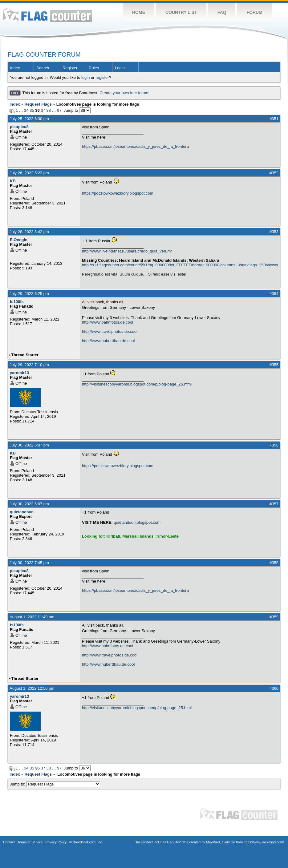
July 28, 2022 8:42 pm (29, 232)
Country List (181, 12)
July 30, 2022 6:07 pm (29, 445)
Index (15, 68)
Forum (254, 12)
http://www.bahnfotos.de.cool (107, 322)
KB (13, 181)
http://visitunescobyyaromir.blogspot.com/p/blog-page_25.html (137, 384)
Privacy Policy (56, 842)
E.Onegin (19, 240)
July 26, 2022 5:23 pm (29, 173)
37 (43, 110)
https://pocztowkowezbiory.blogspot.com (118, 193)
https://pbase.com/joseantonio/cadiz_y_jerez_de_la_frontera (135, 146)
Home (139, 12)
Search (43, 68)
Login (120, 68)
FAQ (222, 12)
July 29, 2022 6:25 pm (29, 294)
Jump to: (55, 784)
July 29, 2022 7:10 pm (29, 365)
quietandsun (22, 512)
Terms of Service (30, 842)
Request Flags (38, 104)
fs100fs (17, 302)
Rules (94, 68)
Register (70, 68)
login (85, 77)
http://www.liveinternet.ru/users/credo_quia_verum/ (127, 251)
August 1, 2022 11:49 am (32, 617)
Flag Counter (47, 15)
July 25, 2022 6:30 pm (29, 119)
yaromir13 (19, 373)
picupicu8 (19, 127)
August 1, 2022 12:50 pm (32, 688)
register (102, 77)
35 (32, 110)
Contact (9, 842)
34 (26, 110)
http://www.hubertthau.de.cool (108, 341)
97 (59, 110)
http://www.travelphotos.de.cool (110, 331)
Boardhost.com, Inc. (88, 842)
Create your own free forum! (124, 93)
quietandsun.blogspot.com (137, 522)
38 (48, 110)
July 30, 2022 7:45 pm (29, 563)
